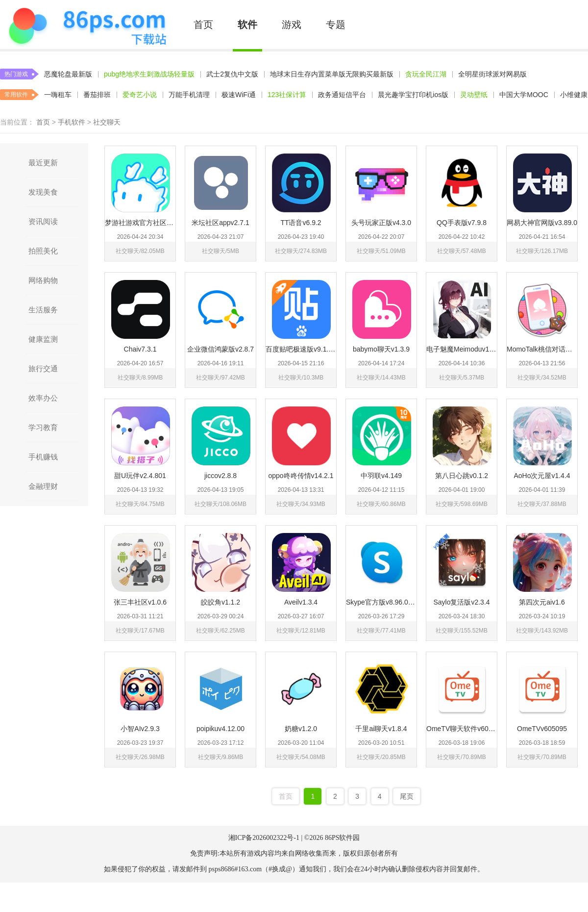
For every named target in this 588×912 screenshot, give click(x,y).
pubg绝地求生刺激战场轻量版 (149, 74)
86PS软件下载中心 (87, 25)
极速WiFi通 (239, 95)
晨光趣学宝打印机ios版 (413, 95)
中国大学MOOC (524, 95)
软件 (247, 25)
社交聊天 (107, 122)
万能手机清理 (189, 95)
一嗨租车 (58, 95)
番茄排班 (97, 95)
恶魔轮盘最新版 (68, 74)
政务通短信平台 (342, 95)
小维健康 (574, 95)
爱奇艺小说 (140, 95)
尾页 (407, 796)
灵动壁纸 (474, 95)
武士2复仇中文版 (232, 74)
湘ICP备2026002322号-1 (264, 838)
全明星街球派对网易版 (492, 74)
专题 (336, 25)
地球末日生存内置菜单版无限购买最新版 (332, 74)
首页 (203, 25)
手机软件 (72, 122)
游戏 (292, 25)
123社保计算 (287, 95)
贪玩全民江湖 (426, 74)
